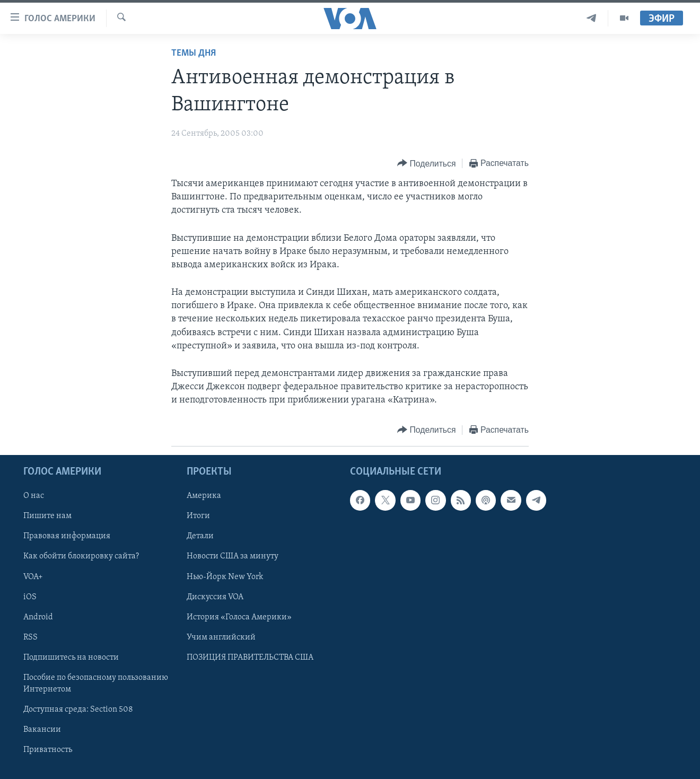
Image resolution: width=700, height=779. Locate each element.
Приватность (48, 750)
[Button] (426, 164)
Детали (200, 536)
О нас (34, 496)
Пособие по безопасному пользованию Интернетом (96, 683)
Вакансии (42, 730)
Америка (204, 496)
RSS (30, 637)
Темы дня (194, 53)
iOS (30, 597)
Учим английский (221, 637)
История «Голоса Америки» (239, 617)
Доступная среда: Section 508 (78, 710)
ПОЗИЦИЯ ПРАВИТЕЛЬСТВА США (250, 657)
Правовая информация (67, 536)
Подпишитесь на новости (71, 657)
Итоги (198, 516)
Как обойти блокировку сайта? (81, 556)
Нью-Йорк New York (225, 576)
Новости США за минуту (233, 556)
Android (38, 617)
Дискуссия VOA (215, 597)
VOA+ (33, 576)
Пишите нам (47, 516)
